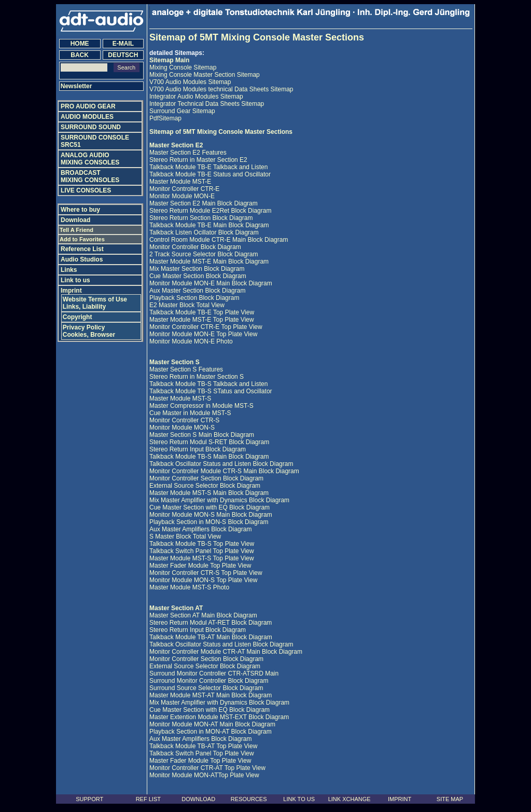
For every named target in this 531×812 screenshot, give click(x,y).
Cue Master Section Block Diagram (198, 276)
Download (75, 220)
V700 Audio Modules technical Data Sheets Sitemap (221, 89)
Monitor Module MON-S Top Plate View (203, 580)
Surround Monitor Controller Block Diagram (209, 681)
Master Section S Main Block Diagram (202, 435)
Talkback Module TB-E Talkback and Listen (208, 167)
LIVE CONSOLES (86, 190)
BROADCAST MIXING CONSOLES (90, 176)
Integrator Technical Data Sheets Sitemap (207, 104)
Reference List (82, 249)
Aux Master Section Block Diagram (197, 291)
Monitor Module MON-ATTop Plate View (204, 775)
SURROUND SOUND (91, 127)
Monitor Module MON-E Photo (191, 341)
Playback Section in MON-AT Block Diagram (211, 732)
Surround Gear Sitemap (182, 111)
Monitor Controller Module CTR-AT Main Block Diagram (226, 652)
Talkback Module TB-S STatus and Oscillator (211, 391)
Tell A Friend (76, 230)
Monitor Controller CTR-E (184, 189)
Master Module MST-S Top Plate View (202, 558)
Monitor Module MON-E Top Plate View (203, 334)
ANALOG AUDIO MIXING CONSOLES (90, 159)
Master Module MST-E (180, 182)
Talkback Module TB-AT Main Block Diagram (211, 637)
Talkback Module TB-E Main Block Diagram (209, 225)
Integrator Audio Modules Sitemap (196, 97)
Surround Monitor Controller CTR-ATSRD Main (214, 673)
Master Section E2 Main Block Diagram (204, 203)
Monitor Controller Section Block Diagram (206, 478)
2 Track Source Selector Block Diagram (204, 254)
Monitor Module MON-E (182, 196)
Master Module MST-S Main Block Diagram (209, 493)
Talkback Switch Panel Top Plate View (202, 551)
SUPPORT (89, 799)
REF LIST (148, 799)
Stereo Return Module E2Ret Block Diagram (210, 211)
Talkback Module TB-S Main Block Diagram (209, 457)
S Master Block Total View (185, 536)
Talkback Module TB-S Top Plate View (202, 544)
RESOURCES (249, 799)
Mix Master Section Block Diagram (197, 269)
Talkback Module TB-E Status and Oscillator (210, 174)
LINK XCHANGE (350, 799)
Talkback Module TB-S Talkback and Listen (208, 384)
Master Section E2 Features (188, 153)
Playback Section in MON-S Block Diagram (209, 522)
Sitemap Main (169, 60)
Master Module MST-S (180, 398)
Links (69, 270)
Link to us (75, 280)
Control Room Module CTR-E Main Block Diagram (219, 240)
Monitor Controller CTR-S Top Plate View (206, 573)
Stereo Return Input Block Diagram (198, 449)
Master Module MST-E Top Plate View (202, 320)
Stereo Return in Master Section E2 (198, 160)
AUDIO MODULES (87, 117)
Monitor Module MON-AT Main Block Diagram (212, 724)
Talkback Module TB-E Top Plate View (202, 312)
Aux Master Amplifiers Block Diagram (200, 529)
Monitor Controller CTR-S (184, 420)
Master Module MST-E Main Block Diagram (209, 262)
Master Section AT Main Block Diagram (203, 615)
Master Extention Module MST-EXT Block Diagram (219, 717)
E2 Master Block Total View (187, 305)
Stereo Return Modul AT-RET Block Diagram (211, 623)
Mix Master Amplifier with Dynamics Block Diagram (219, 500)
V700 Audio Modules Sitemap (190, 82)
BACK (80, 55)
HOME (80, 44)
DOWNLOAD (198, 799)
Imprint (71, 291)
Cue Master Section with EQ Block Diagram (209, 507)
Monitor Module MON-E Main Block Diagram (211, 283)
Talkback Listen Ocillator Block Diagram (204, 232)
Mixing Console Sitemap (183, 67)
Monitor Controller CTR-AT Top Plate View (207, 768)
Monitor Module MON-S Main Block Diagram (211, 515)
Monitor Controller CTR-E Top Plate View (206, 327)
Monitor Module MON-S (182, 428)
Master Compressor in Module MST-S (201, 406)
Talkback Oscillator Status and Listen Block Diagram (221, 464)
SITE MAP (450, 799)
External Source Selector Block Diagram (205, 486)
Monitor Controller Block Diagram (195, 247)
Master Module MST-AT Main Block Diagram (211, 695)
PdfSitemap (165, 118)
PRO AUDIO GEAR (88, 106)
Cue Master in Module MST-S (190, 413)
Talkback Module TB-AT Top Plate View (203, 746)
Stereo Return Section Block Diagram (201, 218)
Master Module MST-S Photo (189, 587)
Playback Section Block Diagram (194, 298)
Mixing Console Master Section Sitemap (205, 75)
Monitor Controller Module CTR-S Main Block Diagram (224, 471)
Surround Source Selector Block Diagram (206, 688)
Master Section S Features (186, 369)
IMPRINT (400, 799)
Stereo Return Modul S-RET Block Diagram (209, 442)
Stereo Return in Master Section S (197, 377)
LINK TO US (299, 799)
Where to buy (80, 210)
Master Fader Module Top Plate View (200, 566)
